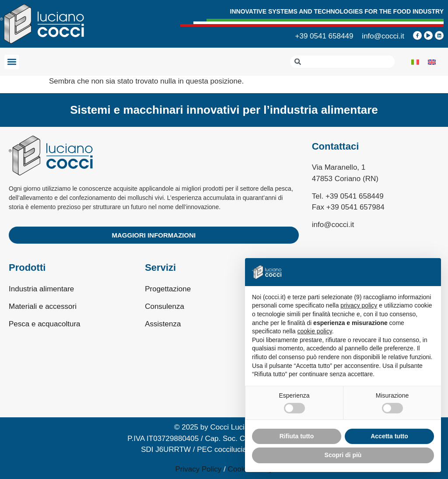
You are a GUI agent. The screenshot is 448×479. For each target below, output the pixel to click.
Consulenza (164, 306)
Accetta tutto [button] (389, 436)
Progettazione (168, 289)
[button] (12, 62)
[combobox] (342, 62)
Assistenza (163, 324)
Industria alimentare (41, 289)
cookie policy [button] (315, 331)
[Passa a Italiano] (415, 62)
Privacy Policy (199, 469)
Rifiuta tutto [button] (297, 436)
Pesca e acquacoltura (45, 324)
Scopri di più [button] (343, 455)
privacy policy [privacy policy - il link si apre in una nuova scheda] (359, 305)
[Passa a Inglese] (432, 62)
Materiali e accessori (43, 306)
